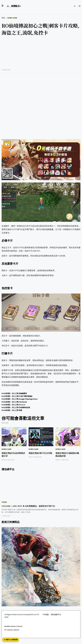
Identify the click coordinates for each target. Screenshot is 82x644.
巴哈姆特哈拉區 (24, 408)
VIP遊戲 (4, 502)
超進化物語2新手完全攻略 (40, 453)
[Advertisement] (41, 54)
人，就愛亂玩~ (14, 6)
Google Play (24, 399)
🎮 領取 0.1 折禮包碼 (11, 640)
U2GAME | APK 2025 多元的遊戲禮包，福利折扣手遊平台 (28, 506)
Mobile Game (12, 18)
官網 (20, 410)
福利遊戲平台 (56, 615)
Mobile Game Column (13, 626)
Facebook (23, 402)
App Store (33, 399)
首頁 (3, 18)
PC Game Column (12, 630)
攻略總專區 (23, 393)
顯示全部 (5, 423)
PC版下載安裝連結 (26, 396)
